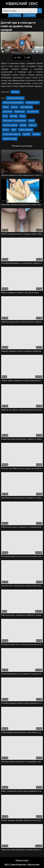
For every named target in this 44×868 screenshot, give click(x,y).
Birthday (14, 116)
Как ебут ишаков (10, 125)
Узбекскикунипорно (15, 98)
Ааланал (36, 134)
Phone (23, 116)
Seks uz (14, 107)
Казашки (15, 92)
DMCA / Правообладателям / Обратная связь (22, 864)
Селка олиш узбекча (12, 134)
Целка (31, 121)
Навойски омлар (10, 139)
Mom (5, 116)
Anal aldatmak (26, 107)
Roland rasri (20, 112)
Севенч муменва (26, 130)
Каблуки (33, 125)
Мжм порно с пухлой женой (14, 121)
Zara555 (26, 134)
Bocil (14, 130)
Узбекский (22, 4)
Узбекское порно (22, 860)
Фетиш (6, 130)
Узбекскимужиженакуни (13, 103)
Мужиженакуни (32, 103)
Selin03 (23, 125)
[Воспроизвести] (3, 51)
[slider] (17, 48)
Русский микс (33, 112)
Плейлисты (15, 15)
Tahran (6, 107)
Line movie (7, 112)
